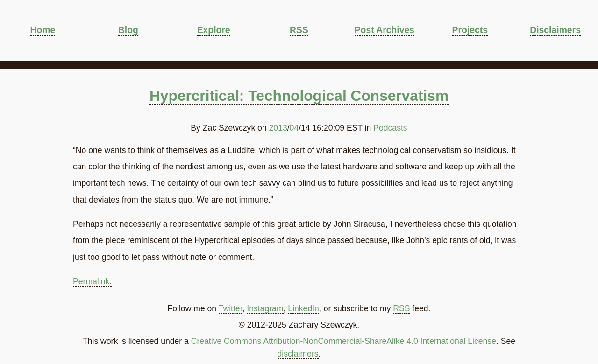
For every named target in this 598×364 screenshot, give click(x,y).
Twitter (231, 308)
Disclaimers (555, 30)
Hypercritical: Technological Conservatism (299, 96)
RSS (299, 30)
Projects (470, 30)
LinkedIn (303, 308)
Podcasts (390, 128)
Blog (128, 30)
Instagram (265, 308)
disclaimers (298, 354)
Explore (214, 30)
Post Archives (384, 30)
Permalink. (92, 281)
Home (43, 30)
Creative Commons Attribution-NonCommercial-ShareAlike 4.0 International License (344, 341)
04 (294, 128)
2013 (278, 128)
